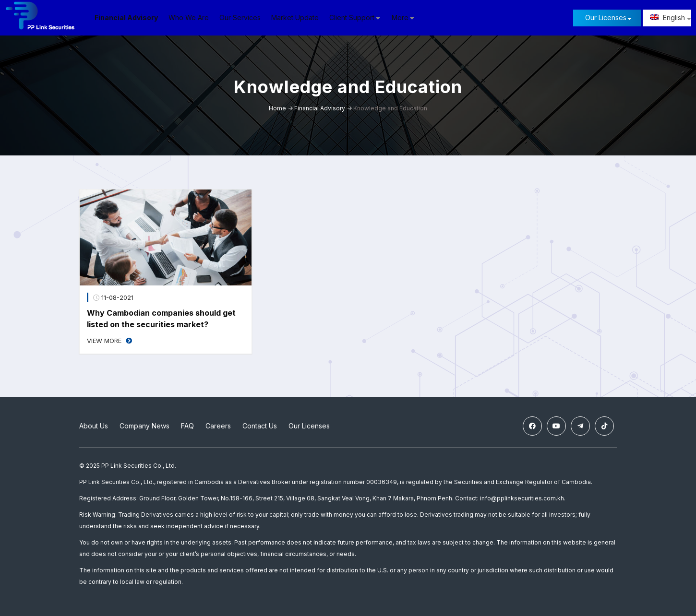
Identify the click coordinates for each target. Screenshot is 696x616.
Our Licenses (606, 18)
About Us (94, 426)
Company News (144, 426)
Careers (218, 426)
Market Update (295, 18)
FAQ (187, 426)
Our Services (240, 18)
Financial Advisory (126, 18)
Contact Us (260, 426)
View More (109, 341)
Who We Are (189, 18)
